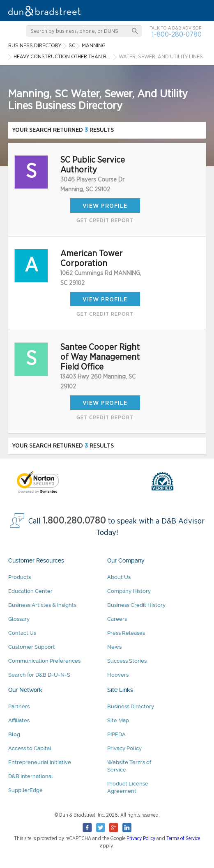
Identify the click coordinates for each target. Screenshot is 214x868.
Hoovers (118, 675)
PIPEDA (116, 734)
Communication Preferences (44, 661)
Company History (129, 591)
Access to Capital (30, 748)
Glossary (19, 619)
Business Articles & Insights (42, 605)
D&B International (31, 776)
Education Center (30, 591)
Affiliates (19, 720)
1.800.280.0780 (74, 521)
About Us (119, 577)
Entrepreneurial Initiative (40, 762)
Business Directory (131, 706)
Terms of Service (183, 838)
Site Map (118, 720)
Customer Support (32, 647)
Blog (14, 734)
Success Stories (127, 661)
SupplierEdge (25, 790)
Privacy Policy (124, 748)
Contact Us (22, 633)
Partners (19, 706)
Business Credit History (136, 605)
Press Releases (126, 633)
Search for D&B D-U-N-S (39, 675)
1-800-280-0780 (177, 34)
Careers (117, 619)
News (114, 647)
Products (20, 577)
